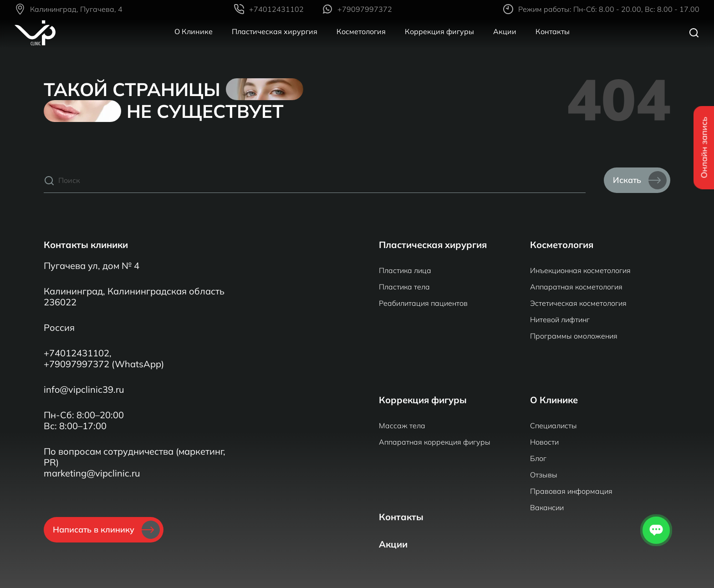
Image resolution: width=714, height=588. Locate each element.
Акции (505, 31)
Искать (640, 180)
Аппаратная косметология (576, 287)
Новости (544, 442)
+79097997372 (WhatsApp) (104, 364)
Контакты (553, 31)
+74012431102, (78, 353)
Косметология (361, 31)
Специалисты (553, 426)
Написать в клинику (106, 530)
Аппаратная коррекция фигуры (435, 442)
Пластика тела (404, 287)
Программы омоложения (574, 336)
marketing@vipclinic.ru (92, 473)
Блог (538, 458)
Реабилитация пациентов (423, 303)
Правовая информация (571, 491)
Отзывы (544, 475)
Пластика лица (405, 270)
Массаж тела (402, 426)
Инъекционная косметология (580, 270)
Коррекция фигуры (439, 31)
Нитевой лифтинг (560, 319)
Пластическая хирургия (275, 31)
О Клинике (194, 31)
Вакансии (547, 507)
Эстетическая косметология (578, 303)
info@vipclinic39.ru (84, 390)
